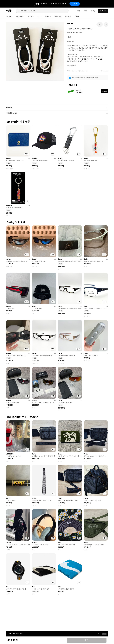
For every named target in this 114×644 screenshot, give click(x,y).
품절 (87, 640)
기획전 (77, 16)
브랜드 (48, 16)
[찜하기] (100, 24)
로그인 (93, 11)
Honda (60, 158)
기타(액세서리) (83, 71)
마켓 (78, 11)
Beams (9, 158)
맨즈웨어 (9, 16)
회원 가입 (103, 11)
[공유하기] (106, 24)
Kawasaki (9, 206)
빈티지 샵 (68, 16)
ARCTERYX (10, 454)
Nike (60, 543)
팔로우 (105, 91)
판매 (85, 11)
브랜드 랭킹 (58, 16)
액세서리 (74, 71)
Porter (34, 454)
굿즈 (39, 16)
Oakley (70, 23)
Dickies (35, 158)
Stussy (60, 454)
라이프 (31, 16)
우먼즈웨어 (20, 16)
